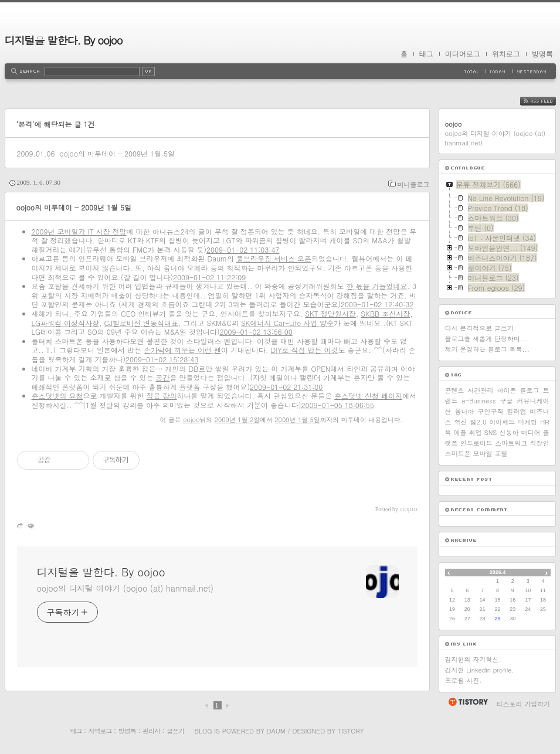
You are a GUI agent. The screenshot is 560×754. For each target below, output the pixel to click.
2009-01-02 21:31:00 (286, 387)
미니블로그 (414, 184)
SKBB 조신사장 (385, 313)
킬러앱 (517, 411)
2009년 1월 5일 (297, 420)
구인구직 (491, 411)
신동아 (509, 432)
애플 (460, 432)
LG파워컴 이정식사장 (66, 323)
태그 (426, 54)
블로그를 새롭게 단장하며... (486, 339)
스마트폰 (458, 454)
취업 (476, 432)
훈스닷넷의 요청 (57, 395)
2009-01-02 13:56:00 (256, 332)
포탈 (501, 454)
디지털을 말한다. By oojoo (64, 40)
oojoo (191, 420)
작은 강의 (162, 395)
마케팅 (527, 422)
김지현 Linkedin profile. (480, 670)
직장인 (539, 443)
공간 (163, 377)
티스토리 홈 (468, 702)
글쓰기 (175, 731)
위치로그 (506, 54)
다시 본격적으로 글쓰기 (479, 328)
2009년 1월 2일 (237, 420)
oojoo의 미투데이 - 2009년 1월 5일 (117, 153)
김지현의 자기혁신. (473, 659)
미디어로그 (463, 54)
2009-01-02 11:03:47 (243, 249)
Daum (276, 731)
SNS (491, 432)
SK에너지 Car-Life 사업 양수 (287, 323)
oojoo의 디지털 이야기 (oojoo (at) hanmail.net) (125, 588)
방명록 (542, 54)
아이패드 (502, 422)
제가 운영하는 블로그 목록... (487, 349)
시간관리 (481, 390)
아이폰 (507, 390)
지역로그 (100, 731)
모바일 (483, 454)
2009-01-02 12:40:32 (377, 304)
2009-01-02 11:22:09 (209, 277)
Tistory (351, 731)
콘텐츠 (455, 390)
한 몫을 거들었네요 (377, 286)
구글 (507, 401)
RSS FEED (547, 101)
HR (544, 422)
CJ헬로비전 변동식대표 (141, 323)
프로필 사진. (464, 680)
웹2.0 (478, 422)
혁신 (460, 422)
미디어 (530, 432)
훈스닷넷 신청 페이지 (368, 395)
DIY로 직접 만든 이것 (305, 350)
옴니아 (465, 411)
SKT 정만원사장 (330, 313)
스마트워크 (511, 443)
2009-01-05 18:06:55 (338, 405)
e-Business (478, 401)
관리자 (151, 731)
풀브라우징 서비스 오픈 (274, 258)
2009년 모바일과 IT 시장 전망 (79, 231)
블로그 (530, 390)
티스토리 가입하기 (524, 704)
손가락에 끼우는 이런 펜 (182, 350)
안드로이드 (476, 443)
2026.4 (498, 572)
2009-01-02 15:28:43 (162, 359)
